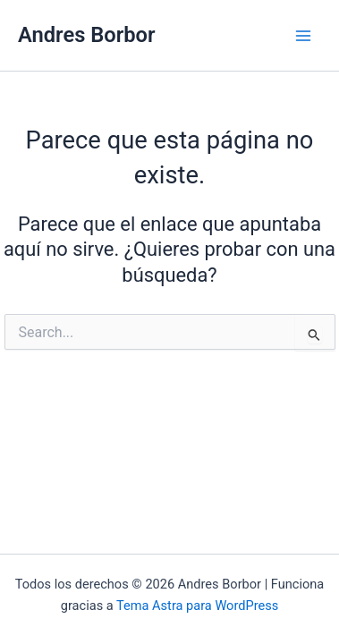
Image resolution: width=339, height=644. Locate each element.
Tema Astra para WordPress (197, 606)
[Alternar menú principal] (303, 35)
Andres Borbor (87, 35)
